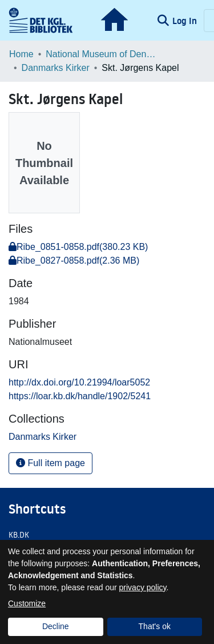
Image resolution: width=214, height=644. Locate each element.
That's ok (155, 626)
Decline (56, 626)
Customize (27, 603)
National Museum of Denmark (103, 54)
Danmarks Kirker (56, 68)
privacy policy (143, 587)
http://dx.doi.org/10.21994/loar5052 (79, 382)
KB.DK (19, 535)
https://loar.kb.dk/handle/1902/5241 (80, 396)
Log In (186, 21)
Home (21, 54)
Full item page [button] (51, 463)
